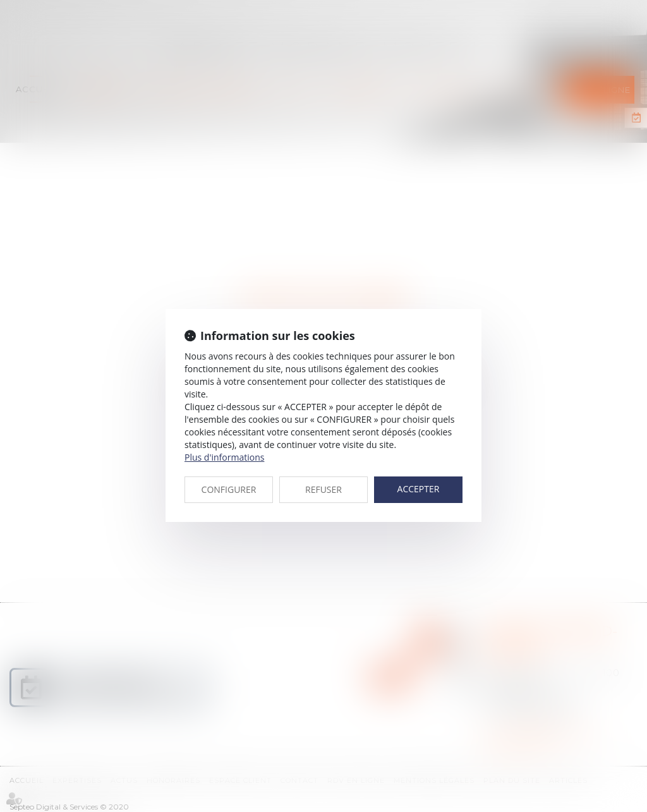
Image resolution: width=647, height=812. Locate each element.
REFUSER (323, 489)
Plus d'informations (224, 457)
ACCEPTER (419, 489)
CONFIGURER (229, 489)
